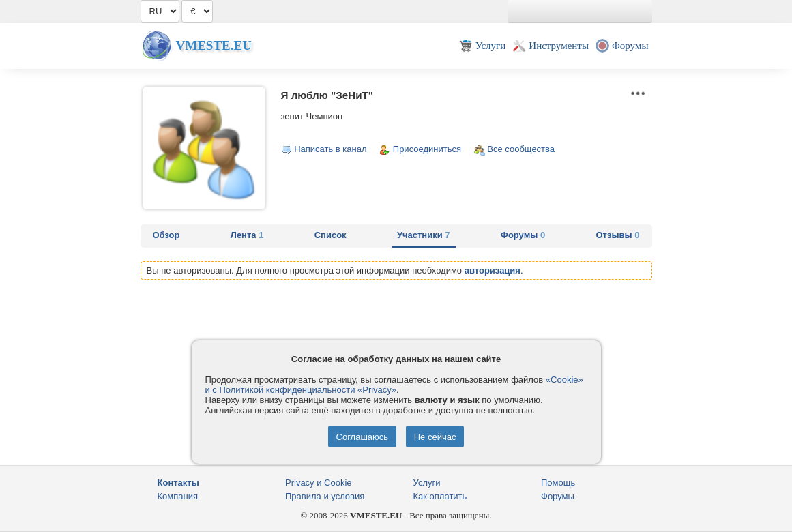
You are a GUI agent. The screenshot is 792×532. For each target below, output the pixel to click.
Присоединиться (427, 149)
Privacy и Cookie (319, 483)
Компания (178, 496)
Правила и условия (325, 496)
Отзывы (618, 235)
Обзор (166, 235)
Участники (424, 235)
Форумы (523, 235)
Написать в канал (330, 149)
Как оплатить (440, 496)
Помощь (558, 483)
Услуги (427, 483)
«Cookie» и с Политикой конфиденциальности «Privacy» (394, 385)
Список (331, 235)
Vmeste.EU (214, 45)
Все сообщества (521, 149)
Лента (247, 235)
